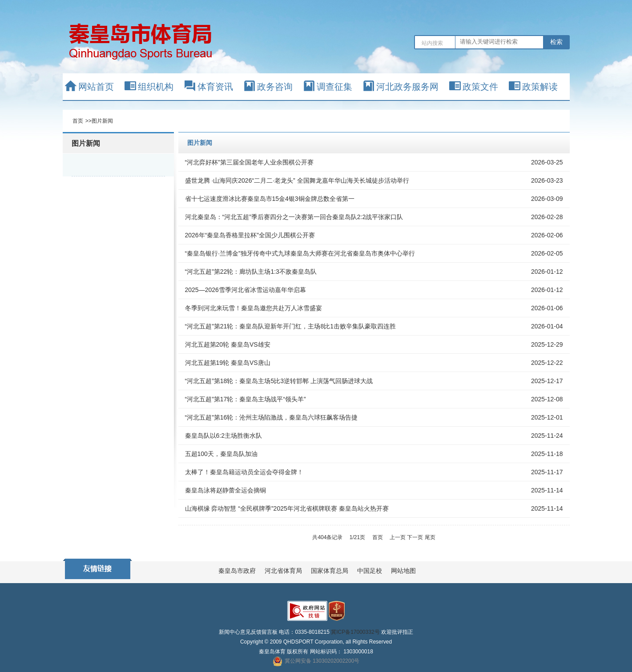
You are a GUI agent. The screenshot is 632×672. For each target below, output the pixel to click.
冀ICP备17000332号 (355, 632)
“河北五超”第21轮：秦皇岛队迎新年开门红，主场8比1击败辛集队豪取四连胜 (290, 326)
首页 (78, 121)
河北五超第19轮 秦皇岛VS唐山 (228, 363)
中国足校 (370, 571)
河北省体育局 (283, 571)
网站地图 (403, 571)
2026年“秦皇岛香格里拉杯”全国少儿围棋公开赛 (250, 235)
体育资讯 (215, 87)
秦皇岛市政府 (237, 571)
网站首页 (96, 87)
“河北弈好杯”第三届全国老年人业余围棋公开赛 (249, 162)
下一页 (415, 537)
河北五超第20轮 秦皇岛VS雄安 (228, 344)
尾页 (430, 537)
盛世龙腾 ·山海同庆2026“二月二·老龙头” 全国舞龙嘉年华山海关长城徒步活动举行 (297, 180)
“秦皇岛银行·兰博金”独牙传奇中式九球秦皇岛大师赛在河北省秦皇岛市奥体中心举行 (300, 253)
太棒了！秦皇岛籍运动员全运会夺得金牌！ (244, 472)
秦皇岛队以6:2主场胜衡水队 (223, 436)
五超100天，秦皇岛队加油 (221, 454)
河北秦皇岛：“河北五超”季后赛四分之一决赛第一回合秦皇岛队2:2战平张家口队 (294, 217)
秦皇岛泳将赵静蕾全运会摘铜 (225, 490)
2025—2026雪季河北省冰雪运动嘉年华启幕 (246, 290)
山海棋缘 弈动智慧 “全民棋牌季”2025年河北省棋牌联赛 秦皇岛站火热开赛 (287, 508)
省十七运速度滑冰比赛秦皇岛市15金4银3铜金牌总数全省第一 (270, 199)
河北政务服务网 (407, 87)
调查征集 (334, 87)
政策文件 (480, 87)
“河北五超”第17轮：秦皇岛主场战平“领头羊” (246, 399)
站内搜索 (432, 43)
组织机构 (156, 87)
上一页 (398, 537)
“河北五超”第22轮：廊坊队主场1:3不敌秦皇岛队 (251, 272)
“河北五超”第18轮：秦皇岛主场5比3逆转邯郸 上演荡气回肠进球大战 (279, 381)
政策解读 (540, 87)
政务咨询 (275, 87)
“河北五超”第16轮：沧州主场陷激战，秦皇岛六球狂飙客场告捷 (272, 417)
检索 (556, 42)
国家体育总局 (330, 571)
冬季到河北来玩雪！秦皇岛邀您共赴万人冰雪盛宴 (254, 308)
